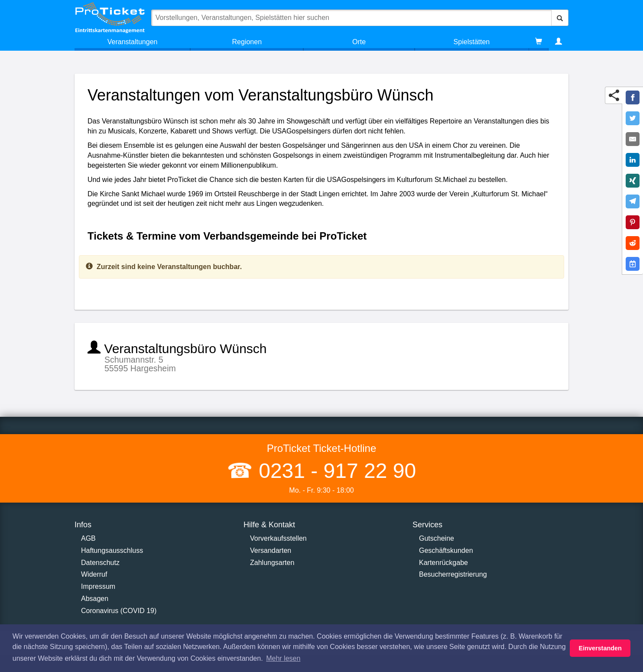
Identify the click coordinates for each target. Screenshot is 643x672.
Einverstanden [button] (600, 648)
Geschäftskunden (446, 550)
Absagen (95, 599)
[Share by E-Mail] (633, 139)
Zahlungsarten (272, 563)
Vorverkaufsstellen (278, 538)
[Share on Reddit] (633, 243)
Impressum (98, 586)
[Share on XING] (633, 181)
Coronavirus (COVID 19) (119, 611)
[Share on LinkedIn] (633, 160)
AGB (88, 538)
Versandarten (271, 550)
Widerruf (94, 574)
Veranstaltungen (133, 42)
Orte (359, 42)
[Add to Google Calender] (633, 264)
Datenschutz (100, 563)
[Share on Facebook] (633, 97)
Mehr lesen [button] (283, 658)
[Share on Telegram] (633, 201)
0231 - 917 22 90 (334, 471)
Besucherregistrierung (453, 574)
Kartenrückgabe (443, 563)
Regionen (247, 42)
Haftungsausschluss (112, 550)
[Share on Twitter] (633, 118)
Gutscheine (437, 538)
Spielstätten (472, 42)
